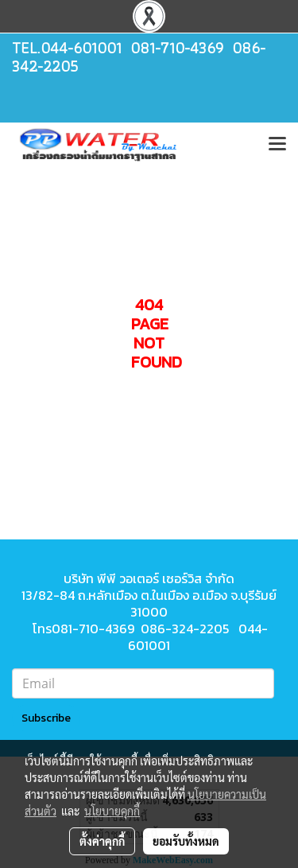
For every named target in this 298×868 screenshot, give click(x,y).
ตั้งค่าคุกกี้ (102, 841)
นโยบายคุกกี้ (112, 811)
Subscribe (46, 718)
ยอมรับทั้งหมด (186, 841)
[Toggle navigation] (277, 145)
